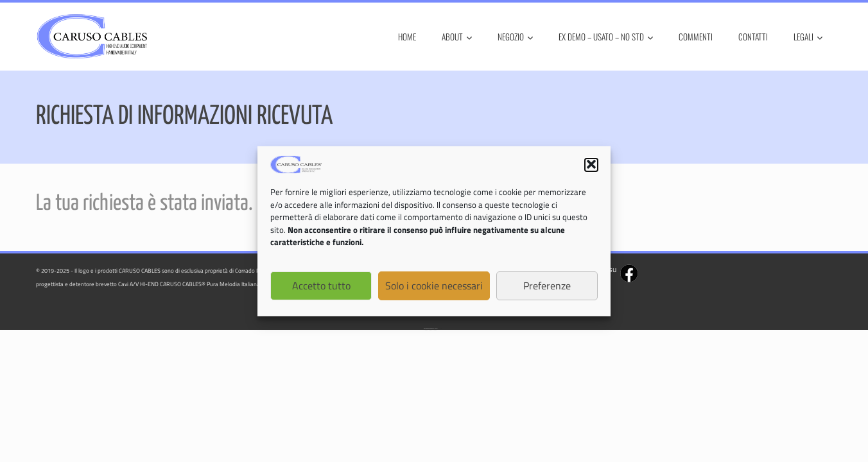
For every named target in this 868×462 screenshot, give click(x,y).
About (457, 37)
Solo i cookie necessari (434, 287)
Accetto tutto (321, 287)
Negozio (515, 37)
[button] (591, 166)
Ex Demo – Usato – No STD (606, 37)
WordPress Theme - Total (430, 329)
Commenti (696, 37)
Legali (808, 37)
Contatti (753, 37)
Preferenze (547, 287)
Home (407, 37)
